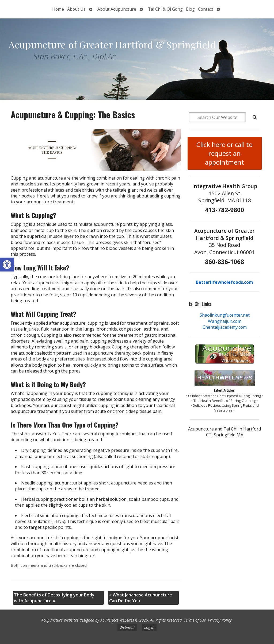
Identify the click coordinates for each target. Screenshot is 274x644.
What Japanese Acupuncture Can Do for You (141, 598)
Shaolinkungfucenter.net (225, 315)
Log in (149, 627)
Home (58, 9)
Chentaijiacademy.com (225, 327)
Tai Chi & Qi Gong (165, 9)
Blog (190, 9)
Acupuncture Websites (60, 620)
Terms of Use (195, 620)
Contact (206, 9)
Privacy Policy (220, 620)
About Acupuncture (117, 9)
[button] (7, 265)
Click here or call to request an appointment (224, 153)
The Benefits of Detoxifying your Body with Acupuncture (54, 598)
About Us (76, 9)
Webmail (127, 627)
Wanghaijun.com (225, 321)
